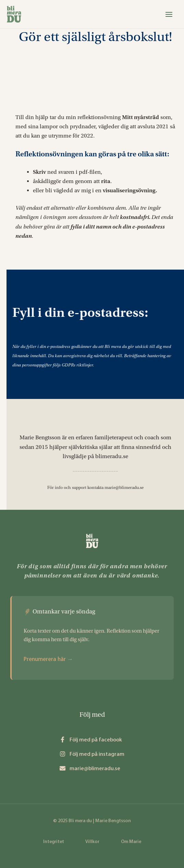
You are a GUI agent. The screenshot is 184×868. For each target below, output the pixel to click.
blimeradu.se (112, 456)
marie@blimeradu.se (124, 488)
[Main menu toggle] (169, 14)
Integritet (54, 841)
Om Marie (131, 841)
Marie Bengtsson (40, 437)
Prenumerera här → (48, 659)
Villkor (92, 841)
